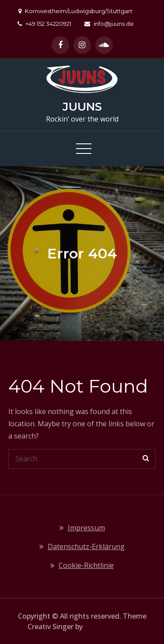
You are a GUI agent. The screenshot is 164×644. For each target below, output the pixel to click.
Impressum (86, 528)
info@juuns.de (109, 24)
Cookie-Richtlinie (86, 565)
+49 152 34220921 (44, 24)
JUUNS (82, 107)
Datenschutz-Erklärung (86, 547)
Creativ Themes (110, 627)
